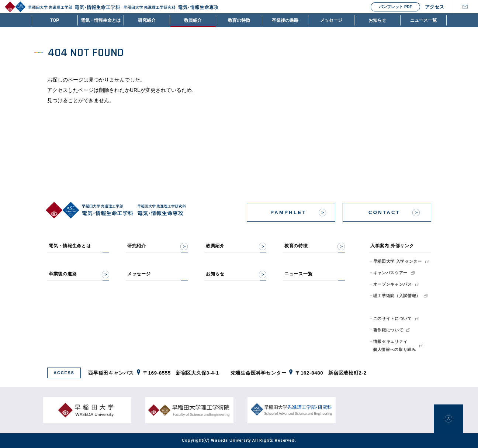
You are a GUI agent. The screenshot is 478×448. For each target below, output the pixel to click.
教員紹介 (193, 20)
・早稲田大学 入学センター (395, 261)
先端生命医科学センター (259, 373)
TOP (55, 20)
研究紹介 (147, 20)
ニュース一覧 (423, 20)
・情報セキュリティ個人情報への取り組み (392, 345)
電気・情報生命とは (101, 20)
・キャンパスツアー (388, 273)
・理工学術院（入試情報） (395, 296)
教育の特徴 (239, 20)
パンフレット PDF (395, 7)
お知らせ (377, 20)
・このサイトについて (390, 318)
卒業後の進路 (285, 20)
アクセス (432, 7)
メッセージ (331, 20)
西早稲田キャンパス (111, 373)
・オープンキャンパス (390, 284)
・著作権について (386, 330)
